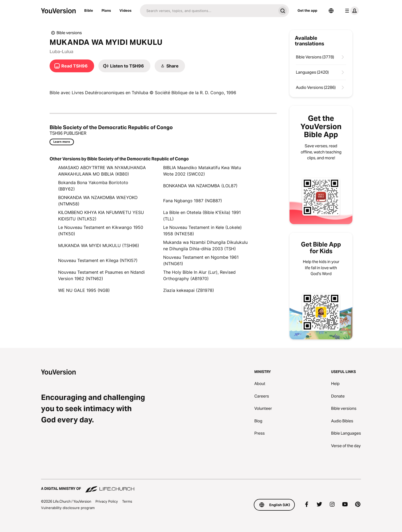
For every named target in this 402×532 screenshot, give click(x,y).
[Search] (208, 11)
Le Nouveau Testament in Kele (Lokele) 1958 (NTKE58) (202, 231)
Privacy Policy (107, 501)
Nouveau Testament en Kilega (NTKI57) (98, 260)
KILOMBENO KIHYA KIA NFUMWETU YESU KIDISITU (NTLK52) (101, 216)
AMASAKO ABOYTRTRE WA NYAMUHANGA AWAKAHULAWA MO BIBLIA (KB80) (102, 171)
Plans (106, 10)
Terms (127, 501)
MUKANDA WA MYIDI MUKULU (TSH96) (99, 245)
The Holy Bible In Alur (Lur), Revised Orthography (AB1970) (199, 275)
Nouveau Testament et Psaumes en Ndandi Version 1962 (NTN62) (101, 275)
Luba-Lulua (61, 51)
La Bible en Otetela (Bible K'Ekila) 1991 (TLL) (202, 216)
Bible (89, 10)
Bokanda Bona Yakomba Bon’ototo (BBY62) (93, 186)
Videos (125, 10)
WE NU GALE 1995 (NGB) (84, 290)
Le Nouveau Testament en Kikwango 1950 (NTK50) (101, 231)
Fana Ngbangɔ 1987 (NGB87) (193, 201)
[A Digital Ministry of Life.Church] (201, 486)
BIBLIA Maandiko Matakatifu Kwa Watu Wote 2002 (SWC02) (202, 171)
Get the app (307, 10)
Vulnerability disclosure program (68, 508)
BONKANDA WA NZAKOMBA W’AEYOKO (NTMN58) (98, 201)
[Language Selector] (331, 11)
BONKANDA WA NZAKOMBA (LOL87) (200, 186)
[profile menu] (351, 11)
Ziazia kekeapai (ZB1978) (189, 290)
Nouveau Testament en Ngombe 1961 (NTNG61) (201, 260)
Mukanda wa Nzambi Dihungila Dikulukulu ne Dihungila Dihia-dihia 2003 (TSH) (205, 245)
